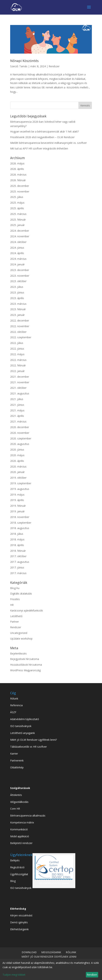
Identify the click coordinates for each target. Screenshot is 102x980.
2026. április (17, 169)
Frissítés (15, 599)
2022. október (18, 332)
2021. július (17, 399)
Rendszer (54, 66)
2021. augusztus (20, 393)
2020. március (18, 466)
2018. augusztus (20, 528)
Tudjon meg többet (14, 975)
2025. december (20, 186)
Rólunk (14, 699)
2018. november (20, 517)
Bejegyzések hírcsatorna (25, 659)
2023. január (17, 315)
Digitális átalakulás (21, 594)
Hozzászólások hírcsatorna (26, 665)
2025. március (18, 214)
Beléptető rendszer (21, 843)
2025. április (17, 208)
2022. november (20, 326)
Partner (15, 622)
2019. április (17, 500)
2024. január (17, 264)
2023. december (20, 270)
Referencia (16, 705)
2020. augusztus (20, 444)
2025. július (17, 197)
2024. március (18, 259)
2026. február (18, 180)
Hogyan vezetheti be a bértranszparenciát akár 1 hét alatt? (44, 131)
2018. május (17, 539)
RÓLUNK (71, 952)
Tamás (23, 66)
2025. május (17, 203)
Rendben (92, 975)
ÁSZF (13, 712)
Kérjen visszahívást (21, 915)
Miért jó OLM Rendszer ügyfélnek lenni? (33, 740)
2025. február (18, 220)
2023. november (20, 276)
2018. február (18, 551)
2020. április (17, 461)
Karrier (14, 754)
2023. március (18, 304)
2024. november (20, 236)
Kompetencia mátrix (22, 822)
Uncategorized (19, 633)
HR (12, 605)
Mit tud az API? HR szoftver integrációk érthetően (39, 148)
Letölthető (16, 616)
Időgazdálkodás (19, 802)
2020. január (17, 472)
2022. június (17, 349)
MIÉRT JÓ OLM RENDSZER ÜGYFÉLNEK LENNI (49, 957)
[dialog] (51, 969)
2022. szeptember (21, 337)
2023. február (18, 309)
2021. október (18, 388)
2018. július (17, 534)
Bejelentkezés (18, 653)
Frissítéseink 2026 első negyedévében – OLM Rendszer (42, 137)
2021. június (17, 405)
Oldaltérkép (17, 767)
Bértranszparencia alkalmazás (28, 816)
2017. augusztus (20, 562)
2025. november (20, 191)
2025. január (17, 225)
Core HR (15, 809)
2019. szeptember (21, 483)
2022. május (17, 354)
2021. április (17, 416)
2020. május (17, 455)
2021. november (20, 382)
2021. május (17, 410)
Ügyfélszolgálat (19, 874)
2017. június (17, 567)
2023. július (17, 287)
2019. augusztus (20, 489)
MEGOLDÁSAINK (51, 952)
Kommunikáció (19, 829)
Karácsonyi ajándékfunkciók (26, 610)
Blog (13, 881)
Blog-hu (15, 588)
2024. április (17, 253)
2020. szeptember (21, 438)
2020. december (20, 427)
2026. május (17, 163)
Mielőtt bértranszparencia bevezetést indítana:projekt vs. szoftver (48, 143)
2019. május (17, 495)
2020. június (17, 450)
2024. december (20, 231)
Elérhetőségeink (19, 929)
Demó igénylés (19, 922)
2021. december (20, 377)
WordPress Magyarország (25, 670)
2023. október (18, 281)
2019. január (17, 511)
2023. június (17, 292)
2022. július (17, 343)
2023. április (17, 298)
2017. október (18, 556)
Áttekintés (16, 795)
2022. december (20, 321)
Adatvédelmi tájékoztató (25, 719)
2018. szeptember (21, 523)
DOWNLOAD (29, 952)
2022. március (18, 360)
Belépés (15, 860)
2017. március (18, 573)
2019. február (18, 506)
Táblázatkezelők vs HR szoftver (28, 747)
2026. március (18, 175)
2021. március (18, 421)
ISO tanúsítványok (21, 726)
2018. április (17, 545)
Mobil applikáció (20, 836)
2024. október (18, 242)
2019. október (18, 478)
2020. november (20, 433)
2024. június (17, 248)
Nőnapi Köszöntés (24, 61)
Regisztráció (17, 867)
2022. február (18, 365)
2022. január (17, 371)
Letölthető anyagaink (23, 733)
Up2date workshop (21, 639)
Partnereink (17, 760)
